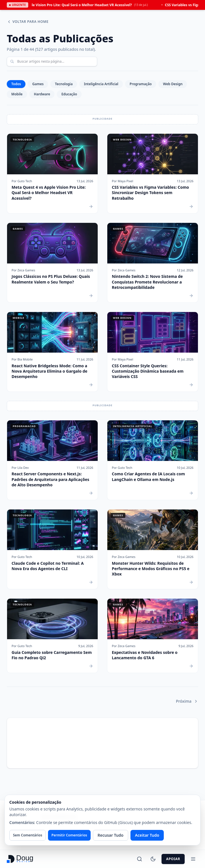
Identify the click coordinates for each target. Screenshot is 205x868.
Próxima (187, 701)
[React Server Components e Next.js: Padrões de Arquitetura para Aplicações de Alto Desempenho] (52, 460)
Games (38, 84)
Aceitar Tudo (147, 835)
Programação (141, 84)
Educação (69, 94)
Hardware (42, 94)
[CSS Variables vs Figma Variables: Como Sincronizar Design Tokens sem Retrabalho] (153, 173)
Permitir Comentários (69, 835)
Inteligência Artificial (101, 84)
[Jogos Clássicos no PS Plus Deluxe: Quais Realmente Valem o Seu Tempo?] (52, 263)
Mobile (17, 94)
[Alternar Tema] (153, 859)
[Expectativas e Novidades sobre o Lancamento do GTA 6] (153, 636)
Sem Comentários (28, 835)
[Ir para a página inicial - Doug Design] (21, 859)
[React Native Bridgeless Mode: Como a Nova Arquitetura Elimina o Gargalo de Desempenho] (52, 352)
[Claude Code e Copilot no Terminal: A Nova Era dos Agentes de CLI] (52, 549)
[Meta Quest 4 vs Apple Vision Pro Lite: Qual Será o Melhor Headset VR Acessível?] (52, 173)
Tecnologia (64, 84)
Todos (16, 84)
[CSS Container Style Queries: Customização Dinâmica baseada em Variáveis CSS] (153, 352)
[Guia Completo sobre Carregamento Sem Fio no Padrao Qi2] (52, 636)
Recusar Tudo (111, 835)
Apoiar (173, 859)
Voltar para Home (28, 22)
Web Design (173, 84)
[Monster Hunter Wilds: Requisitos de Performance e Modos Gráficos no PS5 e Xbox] (153, 549)
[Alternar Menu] (193, 859)
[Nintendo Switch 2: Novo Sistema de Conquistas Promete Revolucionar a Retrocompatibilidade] (153, 263)
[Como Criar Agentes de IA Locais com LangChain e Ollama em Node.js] (153, 460)
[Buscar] (139, 859)
